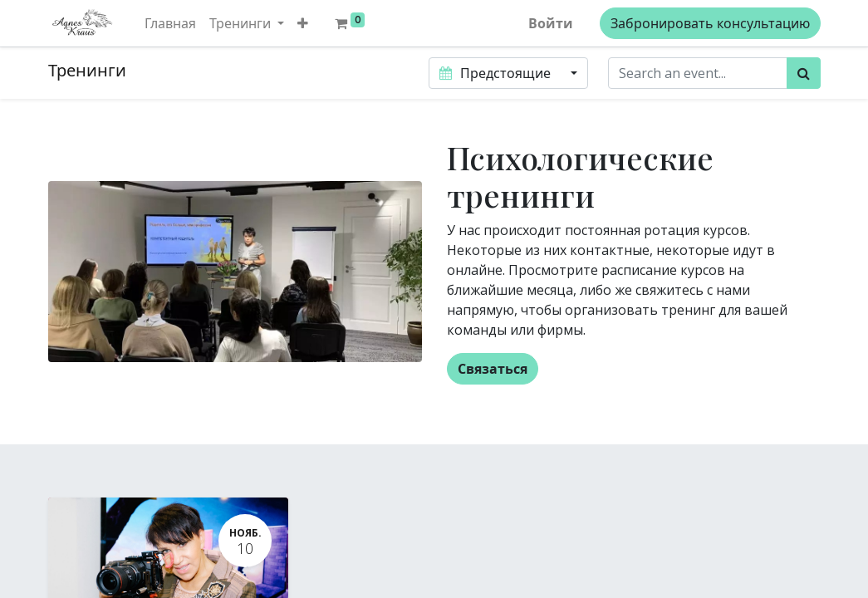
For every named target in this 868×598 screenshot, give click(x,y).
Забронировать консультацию (710, 23)
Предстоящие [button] (497, 73)
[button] (303, 23)
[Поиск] (804, 73)
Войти (551, 23)
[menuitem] (170, 23)
